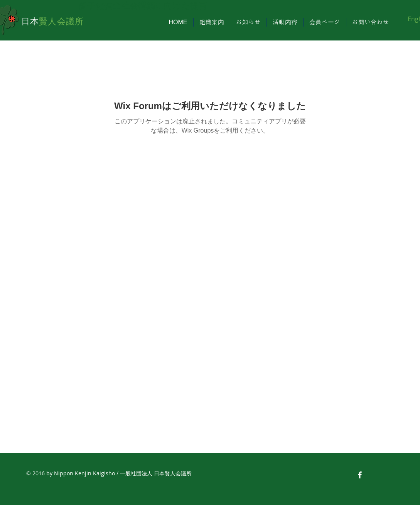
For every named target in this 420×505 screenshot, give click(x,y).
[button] (212, 22)
